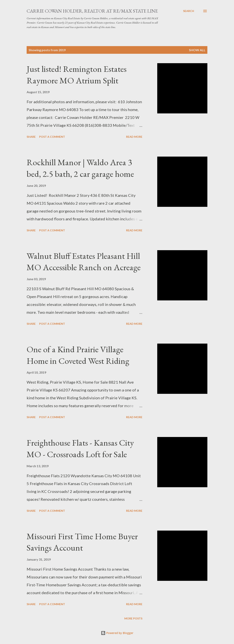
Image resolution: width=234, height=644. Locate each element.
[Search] (189, 11)
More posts (133, 618)
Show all (197, 50)
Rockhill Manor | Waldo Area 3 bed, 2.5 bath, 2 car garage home (80, 168)
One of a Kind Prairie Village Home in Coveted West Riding (78, 355)
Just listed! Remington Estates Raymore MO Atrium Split (77, 75)
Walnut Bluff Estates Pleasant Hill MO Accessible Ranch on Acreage (84, 262)
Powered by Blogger (117, 633)
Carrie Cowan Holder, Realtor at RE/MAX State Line (92, 11)
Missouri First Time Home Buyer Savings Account (82, 542)
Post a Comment (52, 137)
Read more (134, 137)
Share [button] (31, 137)
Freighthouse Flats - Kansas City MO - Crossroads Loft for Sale (80, 448)
